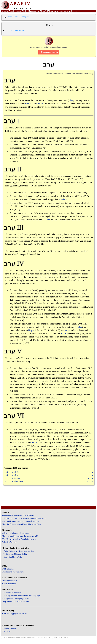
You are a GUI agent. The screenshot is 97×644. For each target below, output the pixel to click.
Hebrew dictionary (10, 581)
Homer (47, 220)
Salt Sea (64, 333)
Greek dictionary (9, 584)
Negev (31, 330)
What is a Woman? (10, 542)
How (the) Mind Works (13, 557)
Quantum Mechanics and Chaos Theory (18, 515)
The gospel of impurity (11, 593)
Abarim (39, 104)
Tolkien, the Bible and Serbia (15, 554)
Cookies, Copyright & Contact (14, 613)
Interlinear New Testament (13, 572)
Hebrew (29, 104)
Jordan (67, 330)
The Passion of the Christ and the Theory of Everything (24, 518)
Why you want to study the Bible (15, 602)
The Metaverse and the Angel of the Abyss (19, 539)
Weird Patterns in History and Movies (19, 551)
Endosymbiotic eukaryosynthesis (15, 599)
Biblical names (8, 569)
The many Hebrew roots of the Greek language (21, 596)
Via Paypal (7, 631)
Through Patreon (9, 628)
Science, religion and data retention (16, 533)
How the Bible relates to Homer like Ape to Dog (22, 524)
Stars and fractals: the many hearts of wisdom (20, 521)
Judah (79, 327)
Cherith (33, 442)
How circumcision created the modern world (20, 536)
